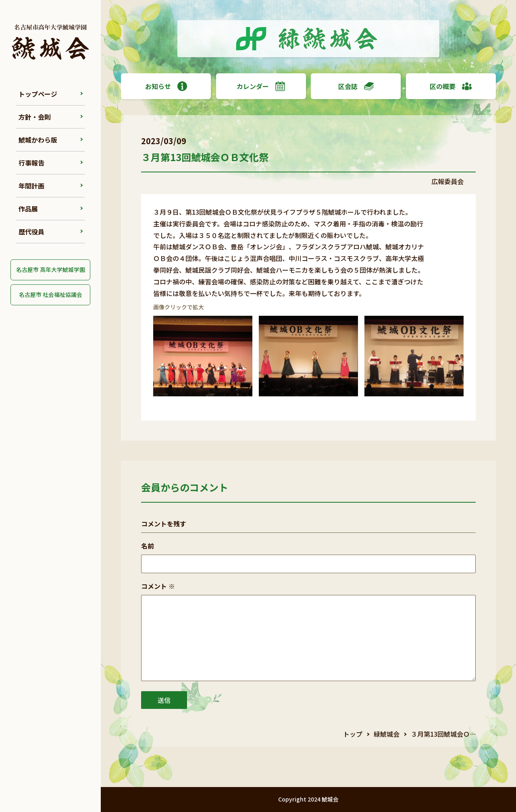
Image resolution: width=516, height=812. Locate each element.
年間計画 (31, 186)
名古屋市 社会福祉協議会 (51, 294)
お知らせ (166, 86)
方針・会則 (35, 117)
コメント (158, 586)
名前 (148, 546)
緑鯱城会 (387, 734)
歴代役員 (31, 232)
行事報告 (31, 163)
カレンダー (261, 86)
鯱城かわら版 (38, 140)
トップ (353, 734)
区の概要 (451, 86)
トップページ (38, 94)
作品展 (28, 209)
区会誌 (356, 86)
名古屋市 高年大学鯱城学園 (51, 269)
